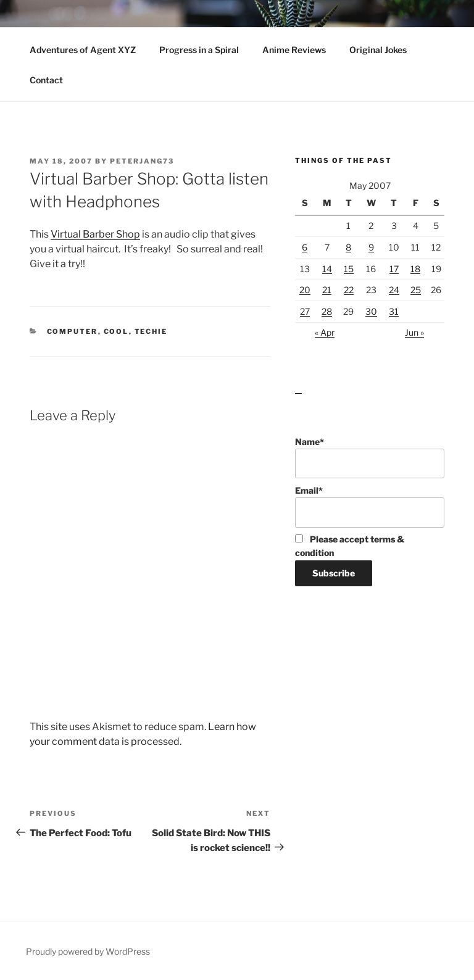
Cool (116, 331)
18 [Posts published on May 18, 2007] (415, 269)
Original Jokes (378, 50)
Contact (46, 80)
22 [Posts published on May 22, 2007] (349, 290)
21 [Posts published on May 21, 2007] (327, 290)
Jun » (414, 332)
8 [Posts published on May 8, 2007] (348, 247)
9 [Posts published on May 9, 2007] (371, 247)
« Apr (325, 332)
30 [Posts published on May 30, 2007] (371, 311)
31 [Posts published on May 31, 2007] (394, 311)
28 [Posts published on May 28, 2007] (327, 311)
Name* (370, 458)
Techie (151, 331)
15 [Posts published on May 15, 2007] (349, 269)
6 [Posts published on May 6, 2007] (305, 247)
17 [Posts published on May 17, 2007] (394, 269)
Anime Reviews (294, 50)
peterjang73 (142, 161)
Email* (370, 506)
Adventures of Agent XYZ (83, 50)
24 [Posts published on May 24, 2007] (394, 290)
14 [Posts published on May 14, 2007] (327, 269)
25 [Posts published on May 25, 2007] (416, 290)
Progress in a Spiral (199, 50)
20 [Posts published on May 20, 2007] (305, 290)
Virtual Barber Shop (95, 234)
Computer (73, 331)
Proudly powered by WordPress (88, 951)
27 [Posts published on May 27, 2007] (305, 311)
